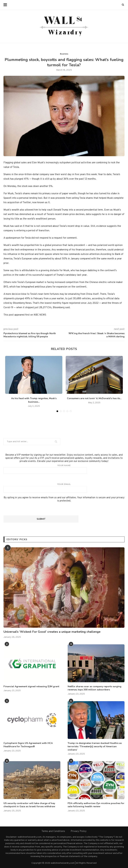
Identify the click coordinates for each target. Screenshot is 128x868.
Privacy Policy (79, 831)
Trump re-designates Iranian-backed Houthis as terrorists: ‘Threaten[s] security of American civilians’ (95, 746)
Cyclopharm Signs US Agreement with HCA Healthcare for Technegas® (28, 745)
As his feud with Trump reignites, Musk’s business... (34, 400)
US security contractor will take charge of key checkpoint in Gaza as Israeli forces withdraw (29, 805)
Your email (64, 488)
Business (64, 54)
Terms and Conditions (53, 831)
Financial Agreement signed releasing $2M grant (31, 686)
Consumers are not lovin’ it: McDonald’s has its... (94, 398)
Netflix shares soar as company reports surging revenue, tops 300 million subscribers (94, 688)
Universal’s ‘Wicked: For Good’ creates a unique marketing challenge (52, 632)
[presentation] (29, 509)
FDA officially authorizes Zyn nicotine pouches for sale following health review (96, 805)
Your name (64, 469)
